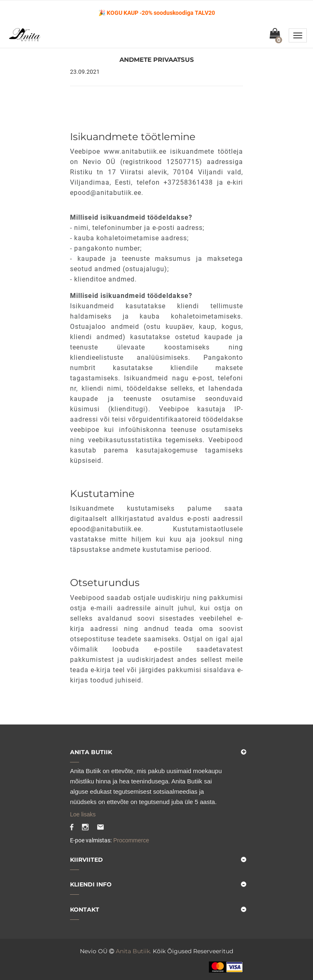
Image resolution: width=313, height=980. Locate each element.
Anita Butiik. (133, 951)
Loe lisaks (83, 814)
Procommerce (130, 840)
